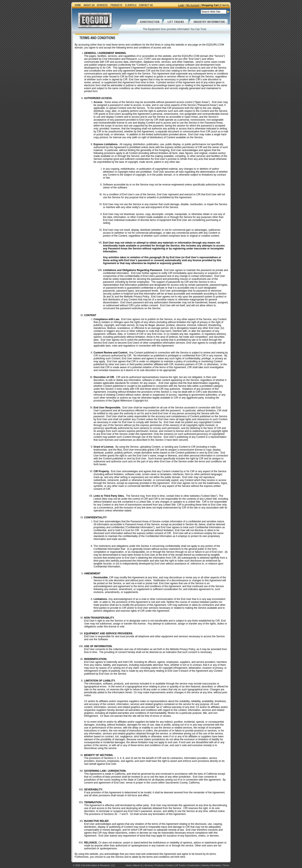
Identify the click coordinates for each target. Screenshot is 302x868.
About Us (138, 865)
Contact (169, 865)
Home (129, 865)
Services (149, 865)
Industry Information (211, 865)
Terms (226, 865)
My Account (193, 5)
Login (181, 5)
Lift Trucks (180, 865)
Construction (193, 865)
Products (159, 865)
